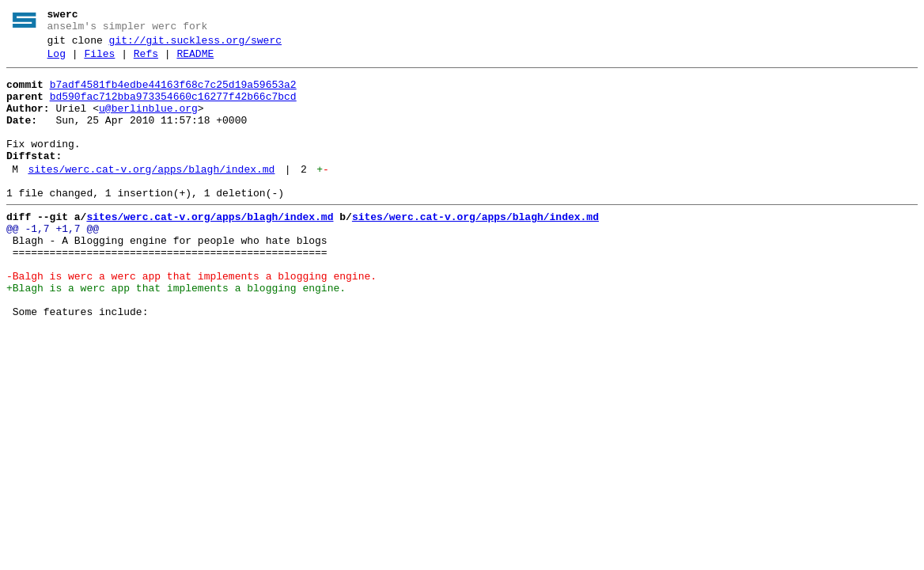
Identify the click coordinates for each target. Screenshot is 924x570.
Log (57, 61)
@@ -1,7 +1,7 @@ (53, 262)
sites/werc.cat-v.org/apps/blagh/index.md (151, 196)
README (195, 61)
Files (99, 61)
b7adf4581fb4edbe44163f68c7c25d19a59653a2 (173, 94)
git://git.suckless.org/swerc (195, 45)
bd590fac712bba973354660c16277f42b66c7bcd (173, 108)
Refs (146, 61)
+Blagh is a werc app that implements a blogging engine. (176, 333)
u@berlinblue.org (148, 123)
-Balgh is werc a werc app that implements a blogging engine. (191, 319)
